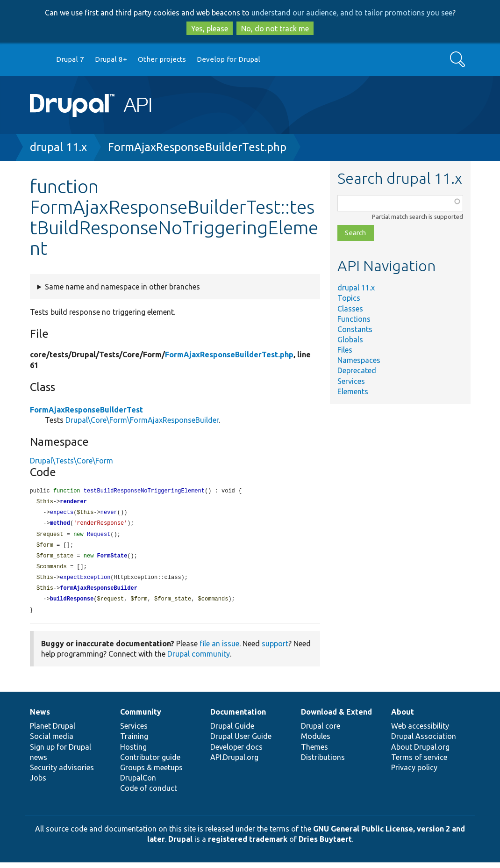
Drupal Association (424, 742)
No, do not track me (275, 29)
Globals (350, 340)
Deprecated (357, 370)
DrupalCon (138, 783)
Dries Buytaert (325, 845)
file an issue (219, 649)
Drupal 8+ (111, 59)
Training (134, 742)
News (40, 717)
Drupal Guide (232, 731)
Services (351, 381)
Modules (316, 742)
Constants (355, 329)
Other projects (162, 59)
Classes (350, 309)
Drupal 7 (70, 59)
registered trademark (248, 845)
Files (345, 350)
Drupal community (199, 659)
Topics (349, 298)
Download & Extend (336, 717)
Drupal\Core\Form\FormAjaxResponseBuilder (142, 420)
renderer (73, 503)
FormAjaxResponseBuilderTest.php (197, 147)
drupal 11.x (58, 147)
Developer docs (236, 752)
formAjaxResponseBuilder (99, 593)
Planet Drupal (53, 731)
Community (141, 717)
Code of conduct (149, 794)
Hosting (133, 752)
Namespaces (359, 360)
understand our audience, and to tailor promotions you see (352, 13)
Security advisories (62, 773)
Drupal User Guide (241, 742)
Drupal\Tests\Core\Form (71, 461)
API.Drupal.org (234, 763)
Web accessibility (420, 731)
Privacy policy (414, 773)
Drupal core (321, 731)
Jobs (38, 783)
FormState (112, 559)
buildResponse (72, 604)
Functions (354, 319)
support (275, 649)
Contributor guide (150, 763)
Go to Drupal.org (39, 60)
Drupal (180, 845)
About (403, 717)
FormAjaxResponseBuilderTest (86, 410)
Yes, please (210, 29)
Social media (52, 742)
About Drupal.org (420, 752)
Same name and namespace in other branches (122, 287)
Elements (353, 391)
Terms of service (419, 763)
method (60, 525)
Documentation (238, 717)
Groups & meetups (151, 773)
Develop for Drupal (229, 59)
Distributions (323, 763)
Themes (314, 752)
